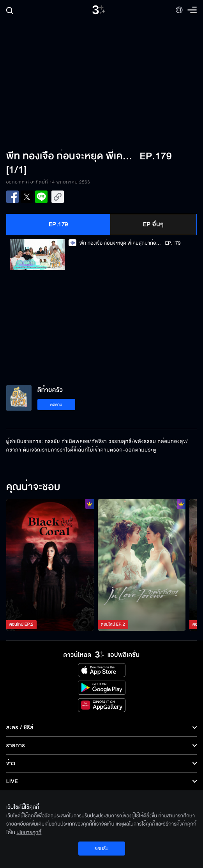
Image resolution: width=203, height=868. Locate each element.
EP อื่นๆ (154, 224)
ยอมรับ (101, 849)
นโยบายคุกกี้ (29, 833)
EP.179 (58, 224)
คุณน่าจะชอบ (33, 487)
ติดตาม (56, 405)
